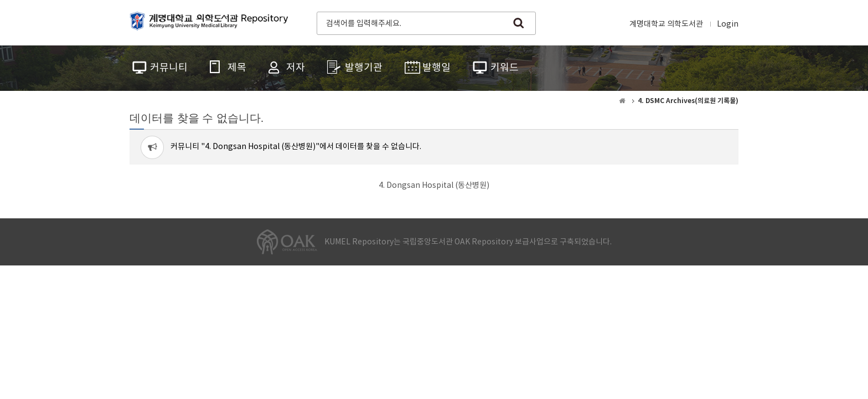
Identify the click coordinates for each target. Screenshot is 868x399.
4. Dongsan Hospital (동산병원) (434, 186)
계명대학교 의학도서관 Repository (211, 22)
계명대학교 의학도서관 (666, 24)
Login (728, 24)
